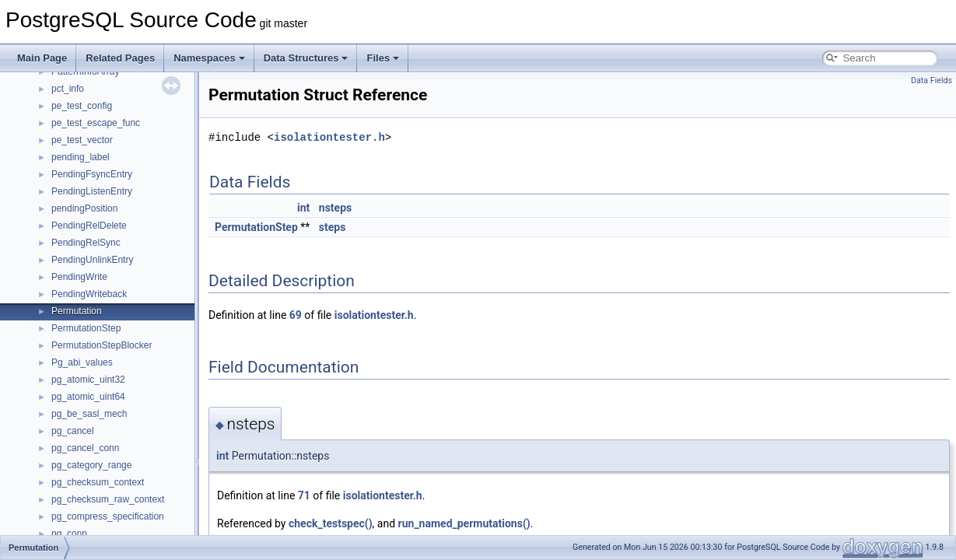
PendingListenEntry (92, 191)
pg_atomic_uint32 (88, 380)
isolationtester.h (329, 137)
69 (296, 315)
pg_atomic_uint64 (88, 397)
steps (333, 227)
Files (383, 58)
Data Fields (931, 80)
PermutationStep (86, 328)
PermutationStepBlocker (102, 345)
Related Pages (120, 58)
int (303, 208)
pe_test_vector (82, 140)
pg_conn (69, 534)
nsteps (335, 208)
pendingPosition (84, 208)
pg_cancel (73, 431)
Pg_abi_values (82, 362)
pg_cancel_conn (85, 448)
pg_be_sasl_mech (89, 414)
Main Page (42, 58)
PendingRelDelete (89, 226)
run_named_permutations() (464, 523)
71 (304, 495)
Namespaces (209, 58)
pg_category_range (91, 465)
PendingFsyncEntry (92, 174)
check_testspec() (331, 523)
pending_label (81, 157)
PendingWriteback (89, 294)
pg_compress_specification (108, 516)
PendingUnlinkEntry (92, 260)
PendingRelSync (86, 243)
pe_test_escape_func (96, 123)
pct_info (68, 89)
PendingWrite (79, 277)
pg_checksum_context (98, 482)
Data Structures (306, 58)
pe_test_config (82, 106)
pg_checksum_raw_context (108, 499)
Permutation (77, 311)
